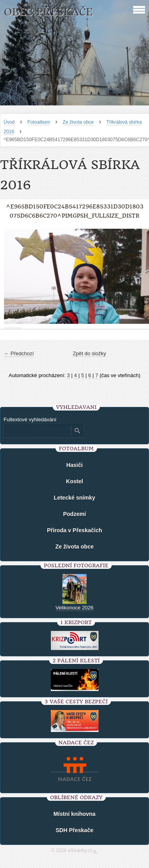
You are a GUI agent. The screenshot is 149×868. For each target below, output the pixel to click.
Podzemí (75, 514)
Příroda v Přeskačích (74, 530)
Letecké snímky (74, 498)
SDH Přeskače (74, 830)
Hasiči (74, 465)
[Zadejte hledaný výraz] (37, 431)
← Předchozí (19, 353)
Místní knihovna (75, 814)
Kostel (74, 481)
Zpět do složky (89, 353)
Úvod (9, 122)
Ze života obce (78, 122)
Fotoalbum (39, 122)
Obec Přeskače (48, 12)
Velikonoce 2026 (74, 608)
